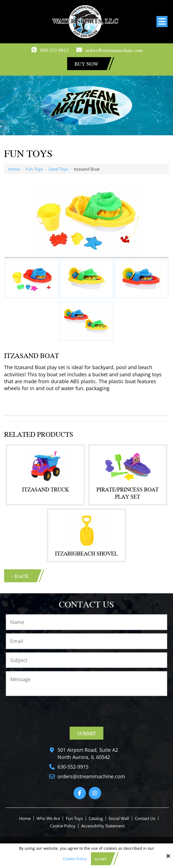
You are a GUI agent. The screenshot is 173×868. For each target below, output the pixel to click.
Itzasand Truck (45, 489)
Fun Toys (34, 169)
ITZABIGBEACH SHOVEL (86, 553)
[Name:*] (86, 622)
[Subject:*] (86, 660)
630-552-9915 (54, 50)
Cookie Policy (75, 859)
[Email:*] (86, 641)
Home (14, 169)
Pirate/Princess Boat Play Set (128, 493)
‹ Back (20, 576)
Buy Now (86, 64)
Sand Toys (58, 169)
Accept (101, 859)
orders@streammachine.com (114, 50)
